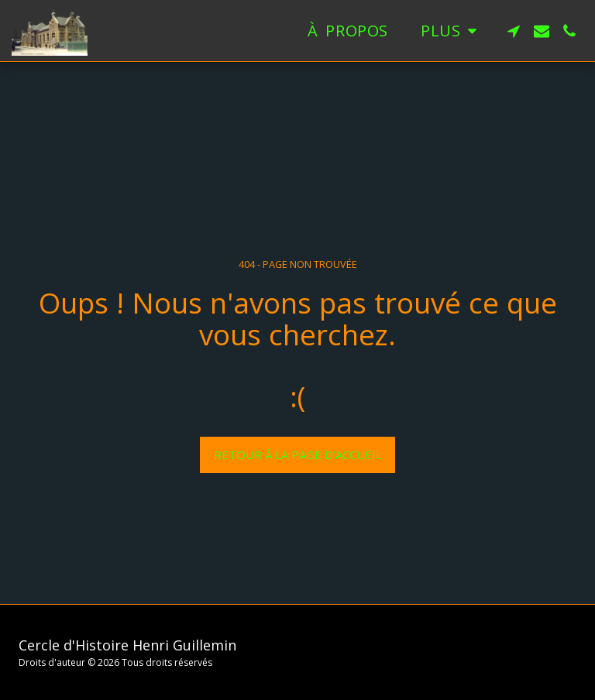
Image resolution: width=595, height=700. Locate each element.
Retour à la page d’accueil (298, 455)
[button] (514, 31)
